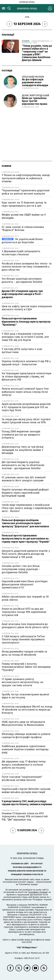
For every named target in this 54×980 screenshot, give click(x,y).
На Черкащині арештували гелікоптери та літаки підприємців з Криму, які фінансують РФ (26, 376)
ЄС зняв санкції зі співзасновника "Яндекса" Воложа (23, 229)
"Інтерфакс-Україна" (38, 892)
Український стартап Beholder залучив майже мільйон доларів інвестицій (26, 791)
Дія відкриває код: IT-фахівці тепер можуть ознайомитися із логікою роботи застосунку (24, 765)
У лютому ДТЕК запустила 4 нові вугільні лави (22, 351)
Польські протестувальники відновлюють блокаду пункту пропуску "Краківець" (26, 322)
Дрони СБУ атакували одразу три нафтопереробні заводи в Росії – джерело (22, 294)
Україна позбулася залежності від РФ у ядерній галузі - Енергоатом (26, 363)
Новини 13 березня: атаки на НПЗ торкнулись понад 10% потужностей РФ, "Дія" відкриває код (25, 816)
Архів (27, 17)
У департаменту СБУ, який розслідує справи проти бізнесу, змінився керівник (27, 803)
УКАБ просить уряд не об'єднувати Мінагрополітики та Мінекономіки (23, 724)
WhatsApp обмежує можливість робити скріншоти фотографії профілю (26, 736)
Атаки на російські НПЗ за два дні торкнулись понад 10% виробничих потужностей (24, 612)
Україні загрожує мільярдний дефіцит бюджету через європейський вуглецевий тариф (25, 493)
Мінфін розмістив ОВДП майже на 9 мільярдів (24, 216)
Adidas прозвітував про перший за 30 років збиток (25, 598)
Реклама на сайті (20, 864)
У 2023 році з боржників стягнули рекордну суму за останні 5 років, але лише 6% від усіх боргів (25, 337)
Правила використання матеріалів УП (27, 871)
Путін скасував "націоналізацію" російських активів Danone (22, 778)
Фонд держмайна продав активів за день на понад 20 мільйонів (24, 653)
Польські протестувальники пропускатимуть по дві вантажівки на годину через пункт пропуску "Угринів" (26, 539)
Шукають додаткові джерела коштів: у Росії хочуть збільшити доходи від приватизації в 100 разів (26, 554)
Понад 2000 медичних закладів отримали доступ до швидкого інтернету (21, 435)
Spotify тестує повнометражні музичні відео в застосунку (25, 696)
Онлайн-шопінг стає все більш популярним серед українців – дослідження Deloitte (21, 569)
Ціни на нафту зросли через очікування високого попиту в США (27, 308)
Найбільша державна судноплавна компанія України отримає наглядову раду (25, 749)
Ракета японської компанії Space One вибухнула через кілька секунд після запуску (25, 392)
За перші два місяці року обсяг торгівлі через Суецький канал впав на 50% (26, 421)
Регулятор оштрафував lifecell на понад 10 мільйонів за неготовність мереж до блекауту (27, 710)
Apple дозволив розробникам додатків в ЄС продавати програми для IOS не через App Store (26, 407)
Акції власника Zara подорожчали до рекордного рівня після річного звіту (25, 626)
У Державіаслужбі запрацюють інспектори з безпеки (21, 253)
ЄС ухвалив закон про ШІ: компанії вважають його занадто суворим (24, 479)
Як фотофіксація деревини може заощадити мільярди (35, 82)
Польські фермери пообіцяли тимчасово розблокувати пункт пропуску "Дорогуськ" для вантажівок (25, 523)
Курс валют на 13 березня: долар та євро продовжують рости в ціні (24, 204)
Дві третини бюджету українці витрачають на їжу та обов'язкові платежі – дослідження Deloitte (23, 465)
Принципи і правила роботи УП (27, 874)
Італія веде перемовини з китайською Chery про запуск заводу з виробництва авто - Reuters (27, 508)
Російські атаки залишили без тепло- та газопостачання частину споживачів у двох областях (27, 267)
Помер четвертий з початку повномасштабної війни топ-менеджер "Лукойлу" (26, 667)
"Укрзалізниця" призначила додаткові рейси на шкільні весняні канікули (26, 192)
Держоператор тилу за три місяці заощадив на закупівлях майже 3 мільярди (23, 450)
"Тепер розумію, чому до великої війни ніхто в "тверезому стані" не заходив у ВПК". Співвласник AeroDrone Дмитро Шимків (37, 53)
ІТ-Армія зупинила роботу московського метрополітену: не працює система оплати (22, 682)
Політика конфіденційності (27, 867)
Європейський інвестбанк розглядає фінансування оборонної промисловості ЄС (25, 584)
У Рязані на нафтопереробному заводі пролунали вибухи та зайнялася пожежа (26, 178)
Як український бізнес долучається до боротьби (22, 241)
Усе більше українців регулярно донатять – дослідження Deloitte (22, 280)
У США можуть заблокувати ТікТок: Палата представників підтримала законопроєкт (23, 639)
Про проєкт (37, 864)
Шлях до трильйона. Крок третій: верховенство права (35, 101)
